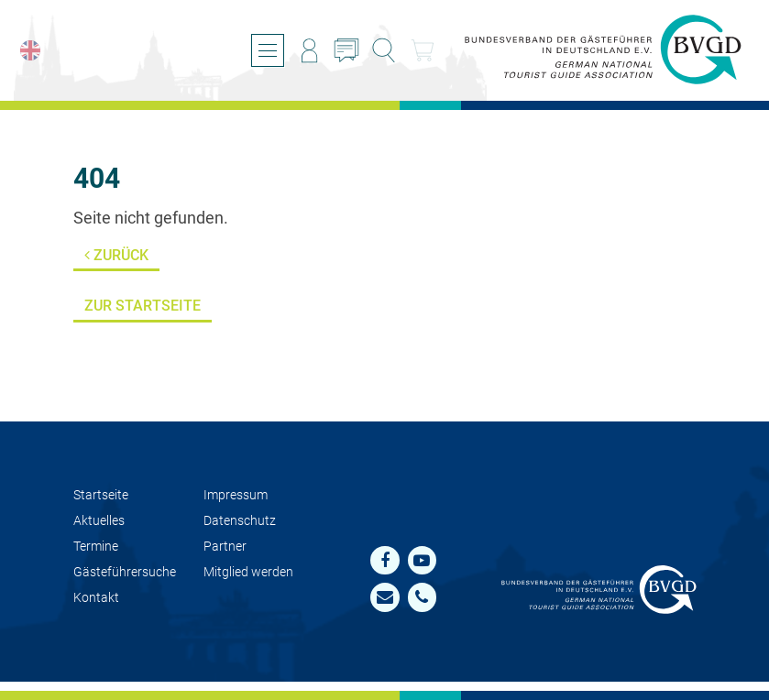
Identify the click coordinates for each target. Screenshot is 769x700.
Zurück (116, 255)
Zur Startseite (143, 306)
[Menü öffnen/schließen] (268, 50)
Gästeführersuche (125, 572)
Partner (225, 547)
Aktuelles (99, 521)
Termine (96, 547)
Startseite (101, 495)
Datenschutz (240, 521)
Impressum (236, 495)
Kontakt (96, 598)
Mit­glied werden (248, 572)
